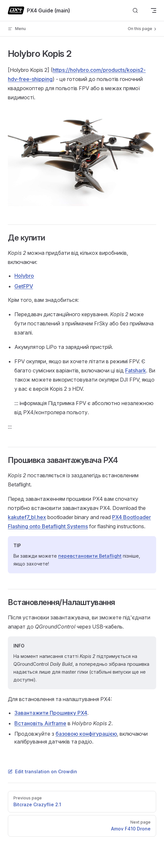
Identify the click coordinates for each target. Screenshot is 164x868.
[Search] (135, 11)
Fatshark (136, 370)
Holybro (24, 276)
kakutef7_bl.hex (27, 517)
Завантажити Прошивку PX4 (51, 713)
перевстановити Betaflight (90, 556)
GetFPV (24, 286)
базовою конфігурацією (86, 734)
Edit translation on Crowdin (42, 771)
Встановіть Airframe (40, 723)
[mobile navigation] (154, 10)
